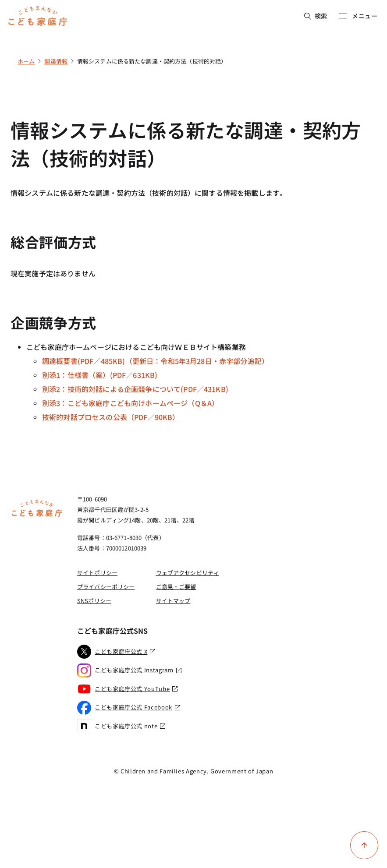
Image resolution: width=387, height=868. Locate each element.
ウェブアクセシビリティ (188, 573)
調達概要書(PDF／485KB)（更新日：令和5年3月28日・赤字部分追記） (155, 361)
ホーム (26, 61)
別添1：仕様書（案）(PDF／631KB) (100, 375)
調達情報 (56, 61)
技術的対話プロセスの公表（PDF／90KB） (111, 417)
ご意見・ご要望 (176, 587)
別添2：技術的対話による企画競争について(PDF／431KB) (135, 389)
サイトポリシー (97, 573)
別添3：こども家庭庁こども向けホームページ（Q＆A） (130, 403)
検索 (316, 16)
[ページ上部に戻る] (364, 845)
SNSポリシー (94, 601)
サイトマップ (173, 601)
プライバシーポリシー (106, 587)
